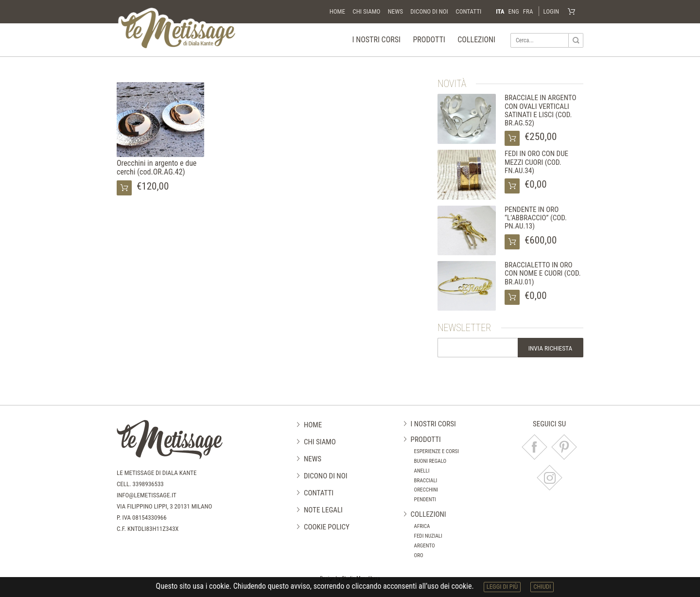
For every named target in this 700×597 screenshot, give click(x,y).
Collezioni (476, 40)
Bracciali (426, 481)
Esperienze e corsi (437, 452)
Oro (419, 555)
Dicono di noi (429, 11)
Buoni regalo (430, 462)
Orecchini (426, 490)
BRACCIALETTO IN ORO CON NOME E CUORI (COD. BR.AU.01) (543, 274)
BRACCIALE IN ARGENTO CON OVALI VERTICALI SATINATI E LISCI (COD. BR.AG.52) (540, 111)
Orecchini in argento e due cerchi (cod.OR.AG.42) (157, 167)
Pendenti (425, 500)
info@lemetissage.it (147, 495)
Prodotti (429, 40)
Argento (425, 546)
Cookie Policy (327, 527)
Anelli (422, 471)
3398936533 (148, 484)
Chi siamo (366, 11)
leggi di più (502, 587)
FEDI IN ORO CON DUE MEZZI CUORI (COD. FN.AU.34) (536, 163)
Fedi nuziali (428, 536)
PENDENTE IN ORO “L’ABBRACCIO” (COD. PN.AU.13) (536, 218)
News (395, 11)
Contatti (468, 11)
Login (551, 11)
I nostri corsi (376, 40)
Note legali (323, 510)
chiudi (542, 587)
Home (337, 11)
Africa (422, 527)
